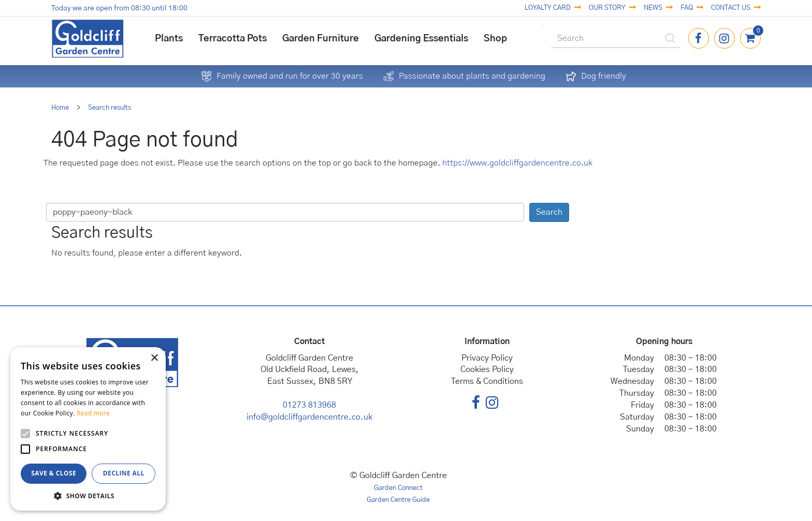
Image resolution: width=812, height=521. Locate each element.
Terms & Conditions (487, 381)
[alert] (88, 429)
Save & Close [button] (54, 473)
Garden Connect (398, 488)
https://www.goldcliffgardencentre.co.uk (517, 163)
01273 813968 (309, 405)
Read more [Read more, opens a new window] (93, 413)
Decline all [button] (124, 473)
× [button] (154, 358)
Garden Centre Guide (398, 500)
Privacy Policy (487, 358)
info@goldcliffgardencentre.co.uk (309, 417)
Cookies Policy (487, 369)
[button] (88, 495)
